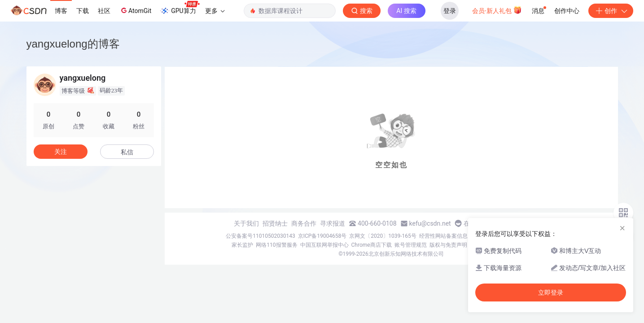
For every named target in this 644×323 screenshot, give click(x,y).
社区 (104, 11)
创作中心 (567, 11)
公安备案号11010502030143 (260, 236)
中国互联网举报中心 (324, 245)
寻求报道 (333, 223)
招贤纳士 (275, 223)
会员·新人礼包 (497, 10)
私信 (127, 152)
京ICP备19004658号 (322, 236)
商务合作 (304, 223)
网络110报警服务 (276, 245)
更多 (215, 11)
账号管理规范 (411, 245)
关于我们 (246, 223)
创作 (611, 11)
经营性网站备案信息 (443, 236)
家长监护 (242, 245)
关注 (61, 152)
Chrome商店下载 (372, 245)
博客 (61, 11)
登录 (450, 11)
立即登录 (551, 292)
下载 (83, 11)
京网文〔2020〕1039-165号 (383, 236)
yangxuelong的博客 (73, 44)
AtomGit (135, 10)
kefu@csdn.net (430, 223)
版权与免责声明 (448, 245)
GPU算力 (180, 8)
